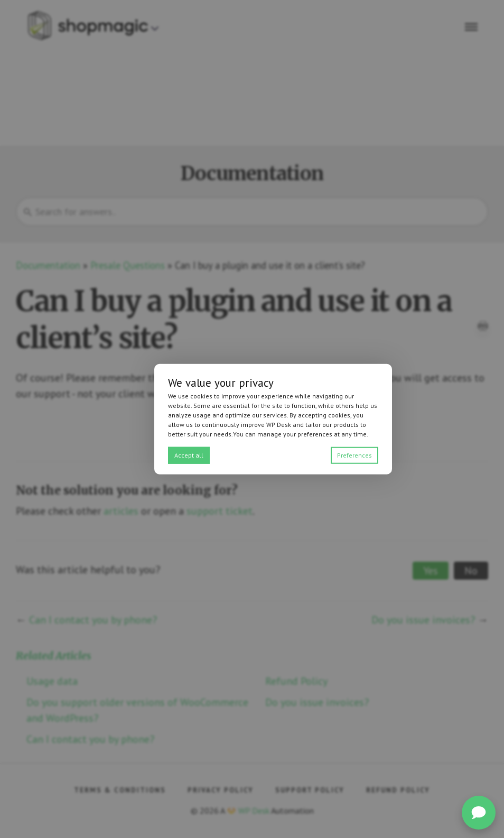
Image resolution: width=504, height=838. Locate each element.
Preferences (354, 455)
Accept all (189, 455)
